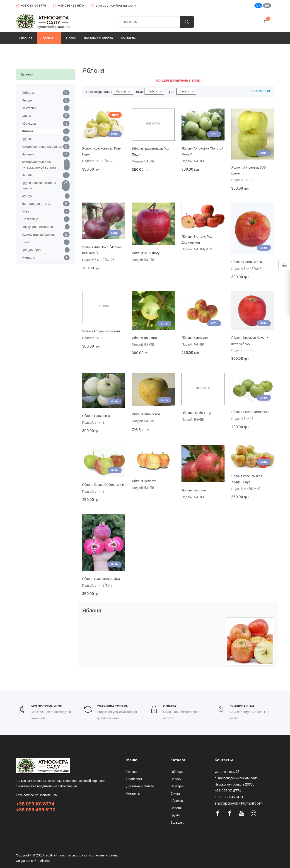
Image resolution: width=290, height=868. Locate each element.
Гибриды (28, 93)
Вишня (27, 175)
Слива (26, 116)
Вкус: (140, 92)
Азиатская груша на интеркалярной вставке (39, 165)
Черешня (28, 154)
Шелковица (30, 219)
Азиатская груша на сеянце (42, 147)
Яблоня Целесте (144, 481)
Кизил (26, 242)
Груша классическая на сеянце (39, 186)
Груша (26, 139)
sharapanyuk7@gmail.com (116, 6)
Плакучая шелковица (37, 227)
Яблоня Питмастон (146, 414)
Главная (26, 38)
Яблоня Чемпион (194, 490)
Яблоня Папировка (96, 416)
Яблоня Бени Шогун (147, 253)
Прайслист (134, 779)
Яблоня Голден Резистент (101, 331)
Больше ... (178, 822)
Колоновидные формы (38, 235)
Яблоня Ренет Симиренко (250, 412)
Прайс (71, 38)
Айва (25, 211)
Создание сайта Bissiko (33, 861)
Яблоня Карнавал (195, 338)
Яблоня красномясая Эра (101, 579)
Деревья (49, 38)
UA (259, 6)
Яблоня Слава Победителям (103, 485)
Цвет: (171, 92)
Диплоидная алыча (36, 204)
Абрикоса (29, 123)
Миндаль (28, 258)
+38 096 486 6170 (36, 810)
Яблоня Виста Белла (247, 262)
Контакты (128, 38)
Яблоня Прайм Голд (196, 413)
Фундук (27, 196)
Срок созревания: (99, 92)
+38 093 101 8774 (35, 804)
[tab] (46, 74)
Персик (27, 100)
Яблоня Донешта (144, 338)
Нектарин (29, 108)
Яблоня (28, 131)
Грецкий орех (31, 250)
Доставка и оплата (98, 38)
